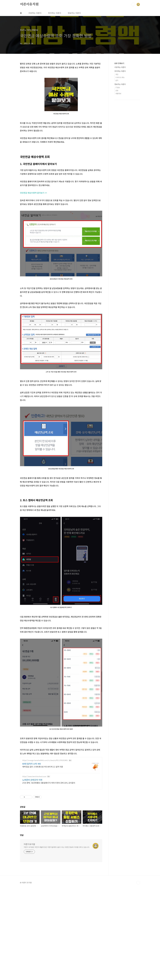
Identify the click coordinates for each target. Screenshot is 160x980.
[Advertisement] (61, 507)
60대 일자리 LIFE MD (32, 795)
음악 (117, 80)
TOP (138, 974)
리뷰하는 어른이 (35, 13)
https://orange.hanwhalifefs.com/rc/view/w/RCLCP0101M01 (45, 791)
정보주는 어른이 (74, 13)
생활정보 (118, 93)
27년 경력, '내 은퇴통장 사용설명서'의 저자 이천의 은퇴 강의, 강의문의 (49, 814)
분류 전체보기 (119, 63)
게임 (117, 74)
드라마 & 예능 (120, 77)
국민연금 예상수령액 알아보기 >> (33, 193)
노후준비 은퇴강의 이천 (32, 811)
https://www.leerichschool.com (34, 808)
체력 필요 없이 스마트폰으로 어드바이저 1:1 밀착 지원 (43, 798)
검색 (133, 4)
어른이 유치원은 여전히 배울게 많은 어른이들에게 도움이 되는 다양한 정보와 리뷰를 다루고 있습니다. (57, 928)
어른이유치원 (29, 4)
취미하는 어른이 (55, 13)
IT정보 (118, 87)
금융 (117, 90)
